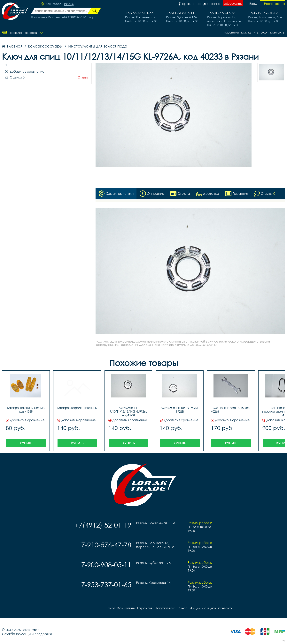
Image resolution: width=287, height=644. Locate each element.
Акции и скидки (203, 608)
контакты (278, 32)
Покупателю (165, 608)
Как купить (250, 32)
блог (264, 32)
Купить (26, 443)
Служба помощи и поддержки (28, 634)
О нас (183, 608)
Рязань (69, 4)
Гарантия (231, 32)
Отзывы (83, 77)
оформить (233, 3)
